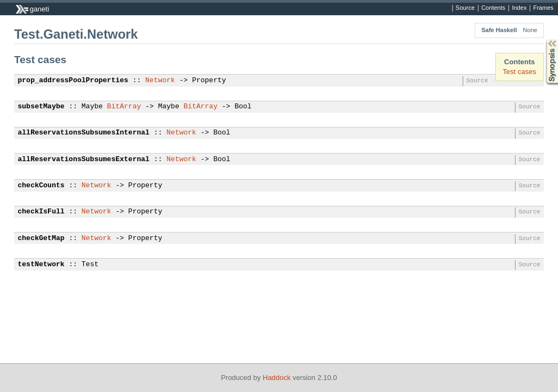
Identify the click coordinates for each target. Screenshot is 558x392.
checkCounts (41, 186)
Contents (493, 8)
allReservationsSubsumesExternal (84, 160)
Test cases (520, 72)
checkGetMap (41, 238)
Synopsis (543, 39)
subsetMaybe (41, 107)
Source (465, 8)
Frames (543, 8)
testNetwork (41, 265)
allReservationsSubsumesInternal (84, 133)
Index (519, 8)
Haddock (277, 378)
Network (160, 81)
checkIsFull (41, 212)
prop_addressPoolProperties (73, 81)
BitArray (124, 107)
